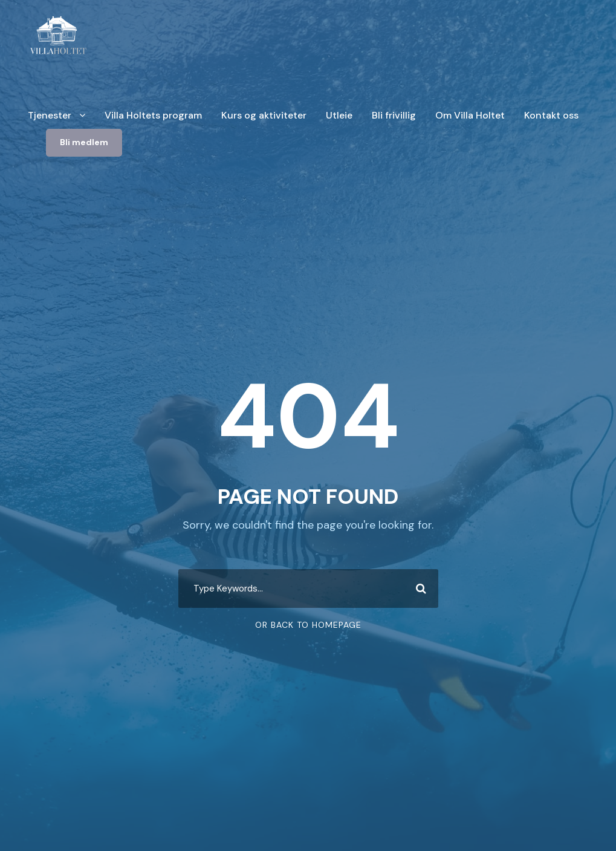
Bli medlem (84, 142)
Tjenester (50, 115)
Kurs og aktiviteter (264, 115)
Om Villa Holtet (470, 115)
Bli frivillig (394, 115)
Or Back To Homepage (308, 625)
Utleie (339, 115)
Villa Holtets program (153, 115)
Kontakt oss (551, 115)
